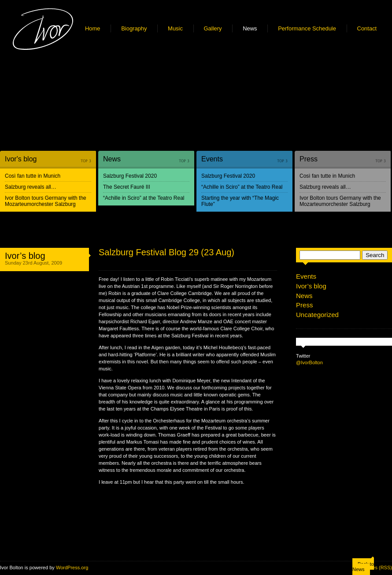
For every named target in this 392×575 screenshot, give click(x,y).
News (250, 28)
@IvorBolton (309, 362)
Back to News (363, 567)
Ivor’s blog (25, 256)
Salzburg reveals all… (31, 187)
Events (212, 159)
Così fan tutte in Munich (33, 176)
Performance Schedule (307, 28)
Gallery (213, 28)
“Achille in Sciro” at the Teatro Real (144, 198)
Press (309, 159)
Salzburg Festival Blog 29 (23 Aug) (166, 252)
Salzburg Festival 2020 (130, 176)
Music (175, 28)
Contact (367, 28)
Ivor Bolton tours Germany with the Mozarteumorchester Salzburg (46, 201)
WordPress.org (72, 568)
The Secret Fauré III (127, 187)
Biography (134, 28)
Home (93, 28)
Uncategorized (317, 315)
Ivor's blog (21, 159)
